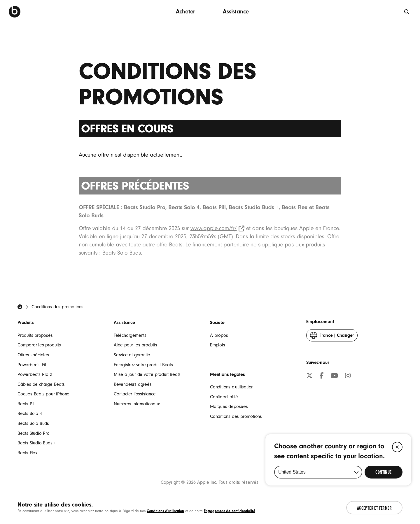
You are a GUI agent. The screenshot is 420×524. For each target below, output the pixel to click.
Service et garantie (132, 355)
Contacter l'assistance (135, 394)
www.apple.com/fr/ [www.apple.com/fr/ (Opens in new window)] (217, 228)
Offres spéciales (33, 355)
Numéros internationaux (137, 404)
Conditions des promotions (236, 416)
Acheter (186, 12)
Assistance (236, 12)
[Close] (397, 466)
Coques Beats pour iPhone (43, 394)
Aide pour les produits (135, 345)
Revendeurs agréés (133, 384)
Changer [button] (332, 337)
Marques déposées (229, 406)
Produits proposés (35, 335)
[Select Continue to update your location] (384, 491)
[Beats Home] (20, 307)
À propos (219, 335)
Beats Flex (27, 453)
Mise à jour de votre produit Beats (147, 374)
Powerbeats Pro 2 (35, 374)
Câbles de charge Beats (41, 384)
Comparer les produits (39, 345)
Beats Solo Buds (33, 423)
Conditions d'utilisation (232, 387)
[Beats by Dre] (15, 12)
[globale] (407, 12)
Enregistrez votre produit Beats (143, 365)
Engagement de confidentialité (230, 511)
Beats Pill (27, 404)
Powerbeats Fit (32, 365)
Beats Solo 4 (30, 413)
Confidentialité (224, 397)
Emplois (218, 345)
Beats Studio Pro (34, 433)
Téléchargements (130, 335)
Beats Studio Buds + (37, 443)
